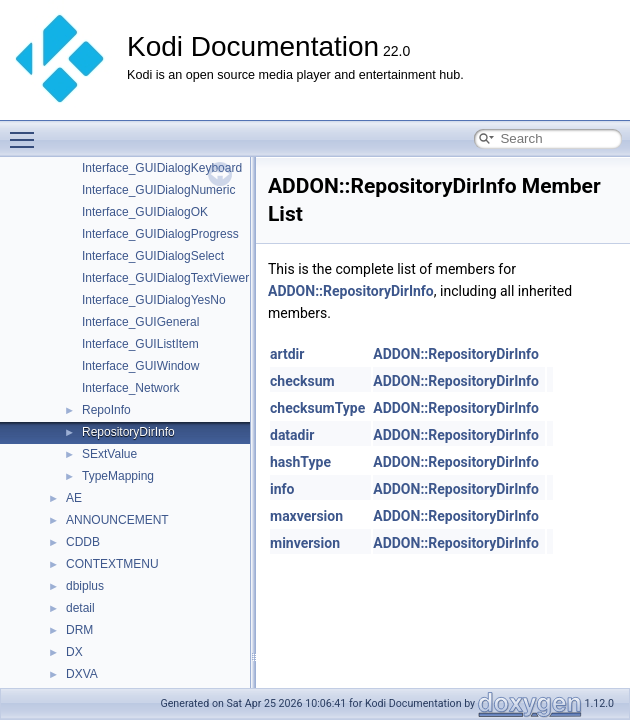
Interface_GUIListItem (140, 344)
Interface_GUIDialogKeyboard (162, 168)
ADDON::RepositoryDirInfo (351, 291)
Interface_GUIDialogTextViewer (165, 278)
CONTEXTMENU (112, 564)
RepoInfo (106, 410)
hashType (300, 462)
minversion (305, 543)
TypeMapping (118, 476)
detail (80, 608)
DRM (79, 630)
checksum (302, 381)
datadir (292, 435)
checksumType (317, 408)
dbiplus (85, 586)
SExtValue (109, 454)
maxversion (306, 516)
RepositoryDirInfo (128, 432)
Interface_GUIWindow (140, 366)
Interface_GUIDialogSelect (153, 256)
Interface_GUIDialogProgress (160, 234)
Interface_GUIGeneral (140, 322)
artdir (287, 354)
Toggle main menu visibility (27, 131)
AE (74, 498)
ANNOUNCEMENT (117, 520)
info (282, 489)
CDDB (83, 542)
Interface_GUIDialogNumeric (158, 190)
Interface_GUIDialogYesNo (154, 300)
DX (74, 652)
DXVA (82, 674)
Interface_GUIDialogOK (145, 212)
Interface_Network (130, 388)
